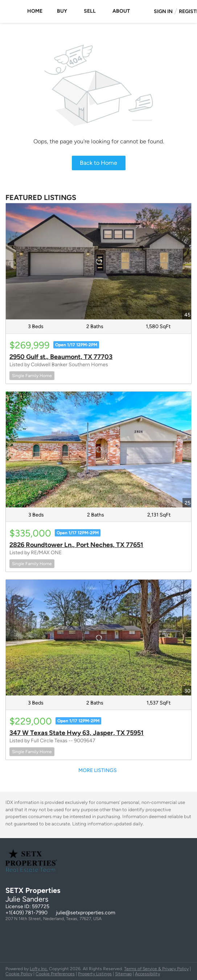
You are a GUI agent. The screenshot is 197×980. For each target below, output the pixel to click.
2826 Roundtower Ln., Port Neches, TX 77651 (76, 545)
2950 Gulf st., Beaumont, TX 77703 (61, 357)
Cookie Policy (19, 974)
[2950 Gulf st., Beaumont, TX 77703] (98, 261)
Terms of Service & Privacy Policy (156, 969)
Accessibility (147, 974)
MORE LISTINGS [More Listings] (98, 770)
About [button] (121, 11)
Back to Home (98, 163)
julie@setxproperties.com (86, 913)
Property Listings (95, 974)
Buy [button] (62, 11)
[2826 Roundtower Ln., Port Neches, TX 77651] (98, 450)
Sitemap (123, 974)
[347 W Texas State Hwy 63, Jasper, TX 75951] (98, 638)
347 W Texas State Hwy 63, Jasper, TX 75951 (77, 733)
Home (35, 11)
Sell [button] (90, 11)
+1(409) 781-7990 (26, 913)
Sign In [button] (163, 11)
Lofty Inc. (39, 969)
